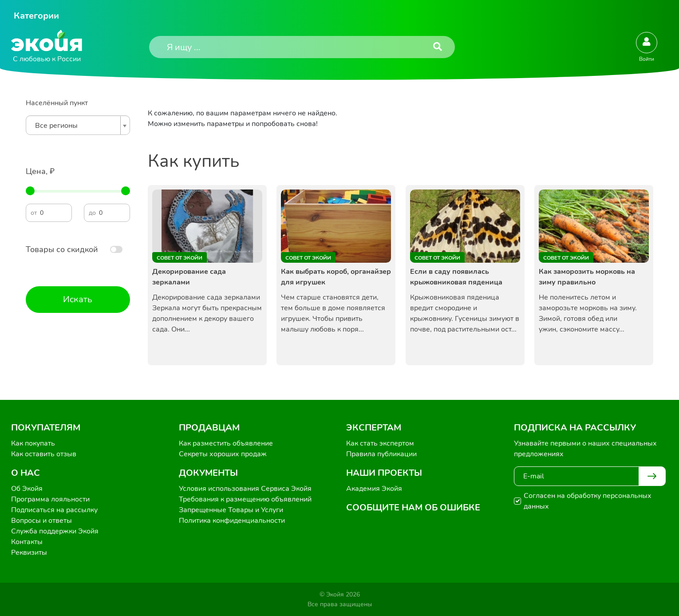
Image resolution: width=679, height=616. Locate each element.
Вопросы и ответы (41, 521)
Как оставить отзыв (44, 454)
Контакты (27, 542)
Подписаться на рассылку (54, 510)
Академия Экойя (374, 489)
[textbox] (76, 126)
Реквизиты (29, 553)
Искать (78, 299)
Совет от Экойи (180, 258)
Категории (36, 16)
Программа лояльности (50, 499)
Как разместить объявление (226, 443)
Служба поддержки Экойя (55, 531)
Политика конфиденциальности (232, 521)
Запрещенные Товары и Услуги (231, 510)
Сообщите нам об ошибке (413, 507)
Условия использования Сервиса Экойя (245, 489)
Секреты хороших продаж (223, 454)
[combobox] (78, 125)
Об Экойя (27, 489)
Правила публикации (381, 454)
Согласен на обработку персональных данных (588, 501)
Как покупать (33, 443)
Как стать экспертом (380, 443)
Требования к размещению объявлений (245, 499)
